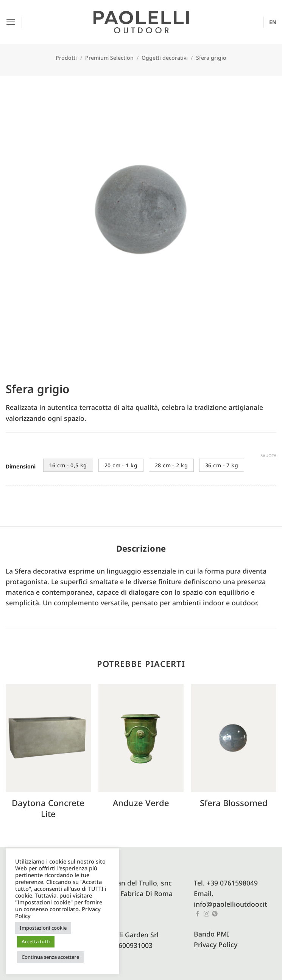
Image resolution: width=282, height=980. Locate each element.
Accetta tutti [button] (36, 941)
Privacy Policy (216, 944)
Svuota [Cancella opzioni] (268, 456)
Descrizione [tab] (141, 548)
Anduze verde (141, 803)
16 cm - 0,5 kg (68, 465)
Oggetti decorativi (165, 58)
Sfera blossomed (234, 803)
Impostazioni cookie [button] (43, 928)
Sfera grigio (211, 58)
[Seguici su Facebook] (198, 914)
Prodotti (66, 58)
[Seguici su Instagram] (206, 914)
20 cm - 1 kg (121, 465)
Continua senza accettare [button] (50, 957)
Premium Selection (109, 58)
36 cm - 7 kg (222, 465)
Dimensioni (21, 467)
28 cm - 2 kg (171, 465)
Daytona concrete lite (48, 808)
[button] (11, 22)
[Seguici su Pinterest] (215, 914)
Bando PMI (211, 934)
